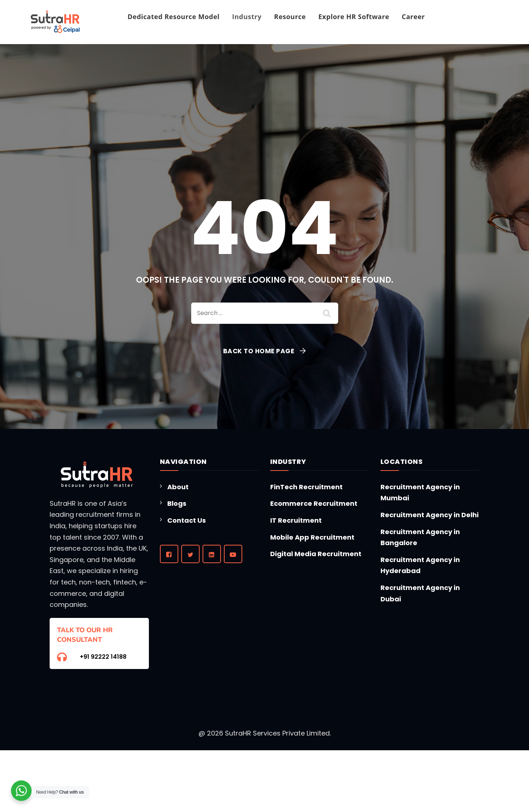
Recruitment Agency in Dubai (420, 593)
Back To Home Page (259, 351)
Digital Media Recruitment (316, 554)
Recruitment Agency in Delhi (430, 515)
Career (413, 17)
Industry (247, 17)
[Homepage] (55, 22)
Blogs (177, 503)
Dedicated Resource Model (174, 17)
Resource (290, 17)
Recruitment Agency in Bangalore (420, 537)
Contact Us (187, 520)
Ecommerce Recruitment (314, 503)
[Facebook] (169, 554)
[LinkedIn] (212, 554)
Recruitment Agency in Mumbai (420, 493)
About (178, 487)
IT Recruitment (296, 520)
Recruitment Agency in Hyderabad (420, 565)
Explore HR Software (354, 17)
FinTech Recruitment (306, 487)
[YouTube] (233, 554)
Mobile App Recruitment (312, 537)
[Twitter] (190, 554)
